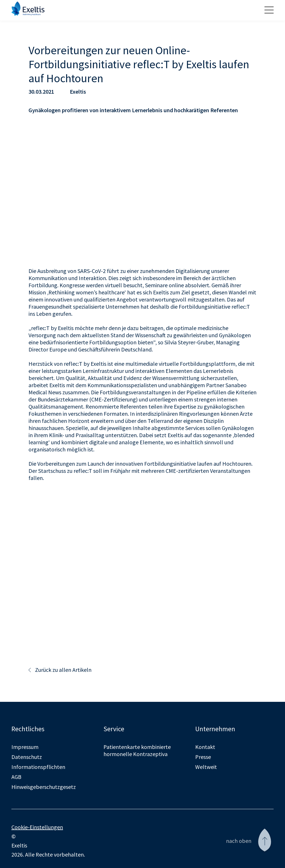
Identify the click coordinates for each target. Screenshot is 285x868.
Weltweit (206, 766)
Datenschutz (27, 756)
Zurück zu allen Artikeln (60, 669)
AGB (16, 776)
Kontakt (205, 746)
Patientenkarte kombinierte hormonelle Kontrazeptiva (137, 750)
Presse (203, 756)
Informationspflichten (38, 766)
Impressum (25, 746)
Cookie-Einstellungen (37, 826)
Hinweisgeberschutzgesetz (44, 786)
